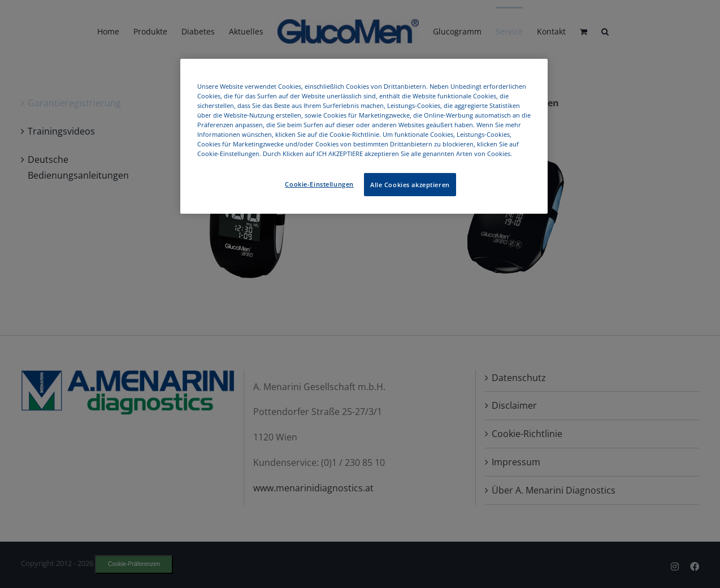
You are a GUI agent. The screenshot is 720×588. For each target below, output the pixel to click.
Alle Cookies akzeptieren (410, 185)
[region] (364, 136)
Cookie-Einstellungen (319, 184)
